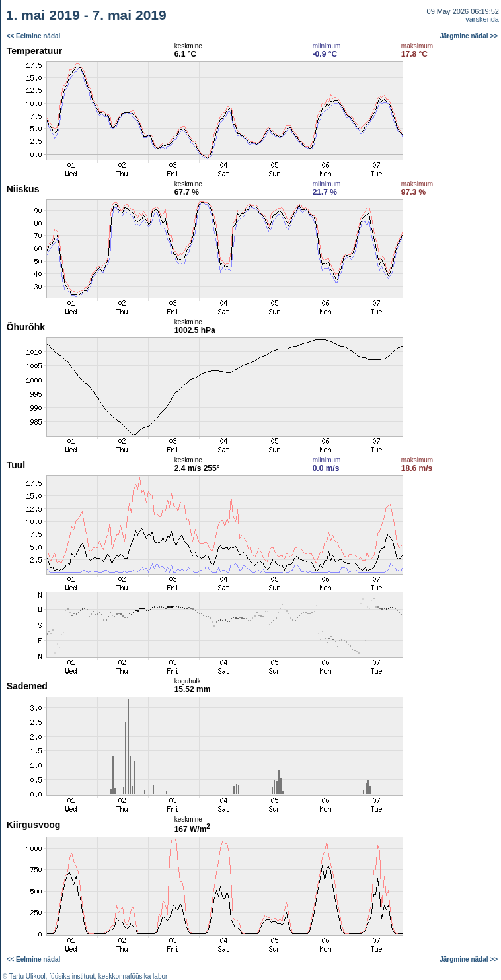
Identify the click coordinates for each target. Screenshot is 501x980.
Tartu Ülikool (27, 976)
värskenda (482, 19)
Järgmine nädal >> (469, 36)
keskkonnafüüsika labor (133, 976)
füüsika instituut (72, 976)
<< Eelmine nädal (34, 36)
